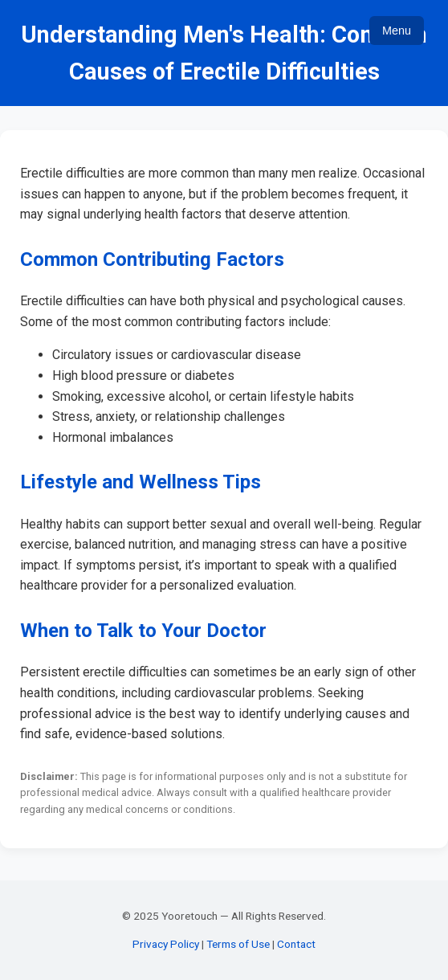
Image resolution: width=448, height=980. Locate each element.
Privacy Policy (166, 944)
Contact (296, 944)
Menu (397, 31)
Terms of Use (238, 944)
